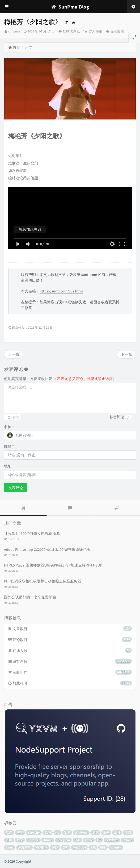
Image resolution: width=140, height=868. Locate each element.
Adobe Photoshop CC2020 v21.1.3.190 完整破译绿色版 (47, 549)
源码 (48, 832)
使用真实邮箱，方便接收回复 (60, 379)
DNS (55, 847)
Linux (10, 847)
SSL (93, 847)
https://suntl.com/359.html (61, 291)
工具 (117, 832)
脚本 (20, 832)
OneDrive (79, 847)
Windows (81, 832)
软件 (9, 832)
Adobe (48, 840)
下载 (128, 832)
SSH (77, 840)
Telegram (63, 840)
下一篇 (126, 354)
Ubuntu (116, 847)
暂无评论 (95, 31)
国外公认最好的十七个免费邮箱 (30, 597)
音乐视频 (117, 31)
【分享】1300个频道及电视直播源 (32, 534)
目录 (20, 840)
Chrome (33, 840)
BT (99, 840)
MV (57, 832)
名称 (9, 427)
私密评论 (117, 417)
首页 (14, 47)
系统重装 (24, 847)
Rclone (128, 840)
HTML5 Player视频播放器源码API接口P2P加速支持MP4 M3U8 (53, 565)
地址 (8, 466)
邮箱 (9, 447)
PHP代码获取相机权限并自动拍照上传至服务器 (43, 581)
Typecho (34, 832)
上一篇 (14, 354)
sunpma (14, 31)
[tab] (23, 508)
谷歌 (9, 840)
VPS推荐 (41, 847)
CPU (65, 847)
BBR (103, 847)
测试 (95, 832)
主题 (106, 832)
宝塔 (67, 832)
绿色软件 (112, 840)
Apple (89, 840)
